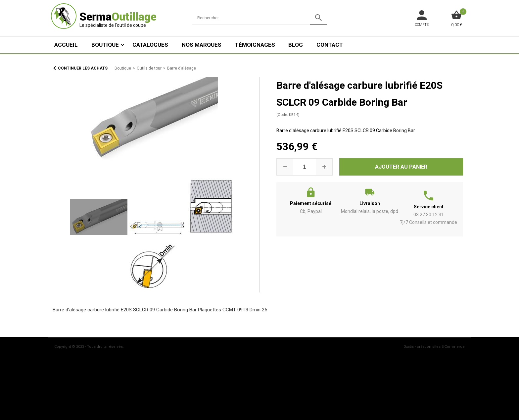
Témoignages (255, 45)
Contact (330, 45)
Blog (296, 45)
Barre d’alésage (182, 68)
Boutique (105, 45)
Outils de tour (149, 68)
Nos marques (202, 45)
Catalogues (150, 45)
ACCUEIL (66, 45)
